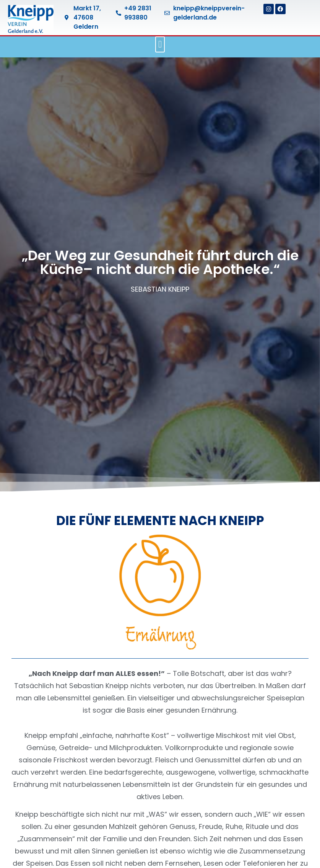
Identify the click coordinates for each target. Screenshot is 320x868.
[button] (160, 44)
